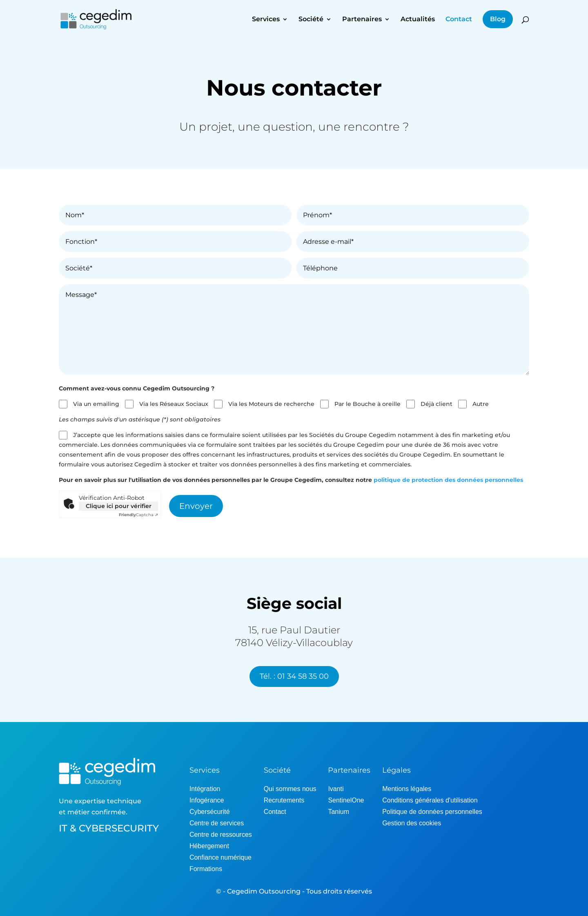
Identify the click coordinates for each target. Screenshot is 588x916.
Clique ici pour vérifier (119, 506)
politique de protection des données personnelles (448, 480)
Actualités (418, 20)
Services (266, 20)
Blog (498, 19)
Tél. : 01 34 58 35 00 (294, 676)
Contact (459, 20)
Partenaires (362, 20)
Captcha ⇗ (138, 515)
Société (311, 20)
